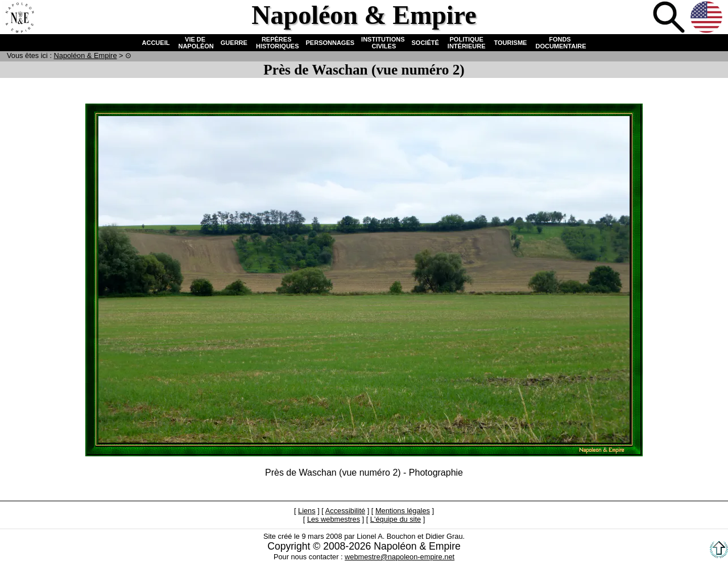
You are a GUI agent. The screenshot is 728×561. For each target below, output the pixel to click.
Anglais (708, 18)
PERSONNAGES (330, 43)
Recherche (670, 18)
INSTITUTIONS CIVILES (383, 43)
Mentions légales (403, 511)
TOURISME (511, 43)
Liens (307, 511)
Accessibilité (345, 511)
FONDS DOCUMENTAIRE (560, 43)
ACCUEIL (156, 43)
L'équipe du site (396, 519)
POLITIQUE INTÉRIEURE (467, 43)
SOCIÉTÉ (425, 43)
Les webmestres (334, 519)
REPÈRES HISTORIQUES (277, 43)
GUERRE (234, 43)
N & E (86, 55)
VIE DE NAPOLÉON (195, 43)
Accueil (19, 18)
